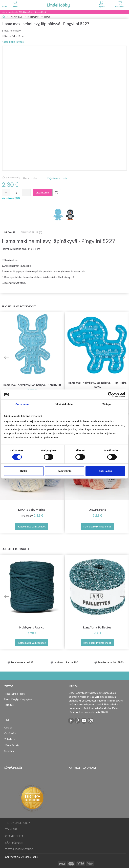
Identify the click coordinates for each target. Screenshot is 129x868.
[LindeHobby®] (58, 5)
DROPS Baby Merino (32, 510)
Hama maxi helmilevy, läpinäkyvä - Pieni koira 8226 (97, 385)
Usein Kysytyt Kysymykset (19, 699)
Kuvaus (10, 232)
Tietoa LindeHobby (15, 694)
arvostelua (30, 178)
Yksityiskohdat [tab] (64, 404)
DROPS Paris (97, 510)
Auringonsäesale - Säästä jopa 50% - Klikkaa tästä (24, 12)
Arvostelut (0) (31, 232)
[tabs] (16, 5)
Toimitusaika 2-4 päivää (111, 662)
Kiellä (24, 471)
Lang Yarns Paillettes (97, 627)
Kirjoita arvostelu (57, 178)
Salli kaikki (105, 471)
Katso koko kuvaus (13, 42)
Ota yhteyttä (14, 836)
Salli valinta (65, 471)
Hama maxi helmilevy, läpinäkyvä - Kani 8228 (32, 385)
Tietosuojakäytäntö (19, 849)
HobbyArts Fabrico (32, 627)
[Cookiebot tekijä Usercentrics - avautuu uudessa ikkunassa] (110, 394)
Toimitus (9, 705)
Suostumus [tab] (22, 404)
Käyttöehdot (14, 843)
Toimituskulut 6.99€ (22, 662)
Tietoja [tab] (107, 404)
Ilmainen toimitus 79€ (66, 662)
